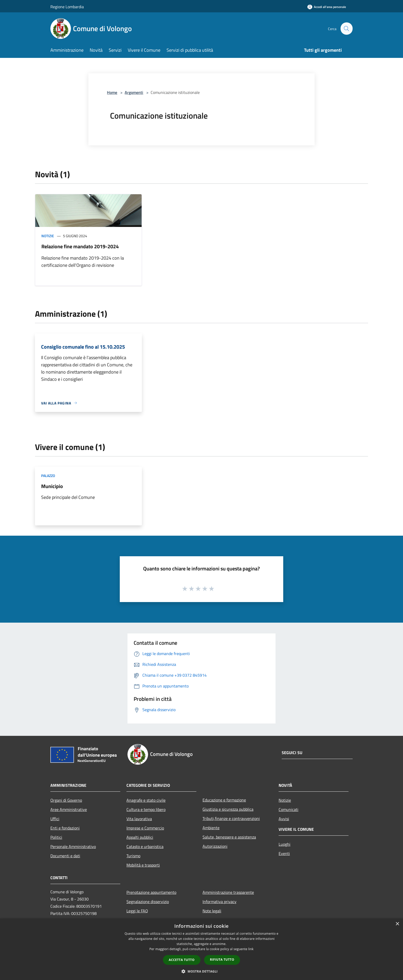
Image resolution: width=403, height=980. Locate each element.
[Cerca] (346, 29)
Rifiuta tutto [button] (222, 960)
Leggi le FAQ (137, 911)
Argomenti (134, 92)
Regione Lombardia (67, 7)
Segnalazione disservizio (148, 902)
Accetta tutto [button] (182, 960)
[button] (201, 971)
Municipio (52, 486)
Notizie (48, 236)
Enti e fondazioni (65, 828)
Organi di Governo (66, 800)
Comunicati (288, 809)
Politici (56, 837)
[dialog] (201, 949)
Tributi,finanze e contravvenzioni (231, 818)
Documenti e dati (65, 856)
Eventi (284, 853)
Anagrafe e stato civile (146, 800)
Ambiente (211, 828)
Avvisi (284, 819)
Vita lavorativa (139, 819)
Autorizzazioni (215, 846)
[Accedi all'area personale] (327, 7)
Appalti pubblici (140, 837)
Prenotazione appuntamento (151, 892)
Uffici (55, 819)
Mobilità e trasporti (143, 865)
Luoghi (285, 844)
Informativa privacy (219, 902)
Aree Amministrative (69, 809)
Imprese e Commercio (145, 828)
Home (112, 92)
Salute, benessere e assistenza (229, 837)
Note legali (212, 911)
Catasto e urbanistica (145, 846)
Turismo (133, 856)
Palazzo (48, 476)
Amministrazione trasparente (228, 892)
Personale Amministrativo (73, 846)
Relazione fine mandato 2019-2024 (80, 246)
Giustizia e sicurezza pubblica (228, 809)
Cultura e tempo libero (146, 809)
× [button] (397, 924)
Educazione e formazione (224, 800)
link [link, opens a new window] (251, 949)
